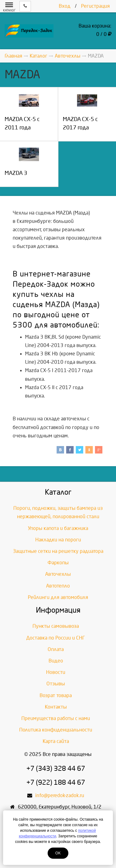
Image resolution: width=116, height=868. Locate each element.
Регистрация (95, 6)
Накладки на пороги (58, 540)
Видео (56, 661)
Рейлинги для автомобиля (58, 597)
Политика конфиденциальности (56, 730)
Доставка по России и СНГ (56, 638)
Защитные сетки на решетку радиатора (58, 551)
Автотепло (58, 586)
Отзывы (56, 684)
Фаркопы (58, 563)
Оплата (56, 649)
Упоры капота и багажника (58, 528)
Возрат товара (56, 695)
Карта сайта (56, 741)
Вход (65, 6)
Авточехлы (58, 574)
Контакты (56, 707)
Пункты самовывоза (56, 626)
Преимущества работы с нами (56, 718)
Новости (56, 672)
